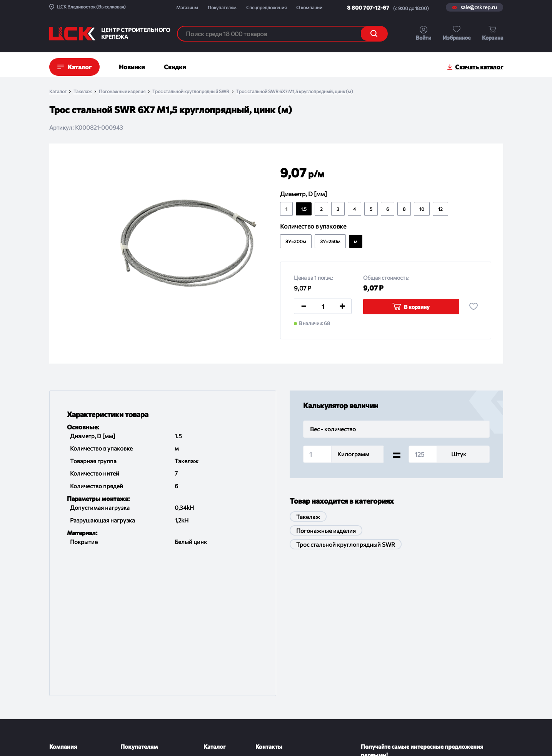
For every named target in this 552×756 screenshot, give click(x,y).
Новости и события (73, 657)
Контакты (61, 687)
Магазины (187, 7)
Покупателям (222, 7)
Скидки (175, 67)
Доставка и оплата (143, 627)
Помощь (131, 702)
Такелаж (83, 91)
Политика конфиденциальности (253, 741)
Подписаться (476, 643)
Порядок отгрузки (143, 672)
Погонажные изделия (122, 91)
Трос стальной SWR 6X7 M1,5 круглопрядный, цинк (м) (295, 91)
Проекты (60, 642)
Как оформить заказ (146, 642)
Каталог (58, 91)
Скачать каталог (479, 67)
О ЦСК (58, 627)
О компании (309, 7)
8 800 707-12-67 (368, 8)
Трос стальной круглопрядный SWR (191, 91)
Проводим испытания (147, 687)
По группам (218, 627)
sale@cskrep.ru (479, 7)
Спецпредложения (266, 7)
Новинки (132, 67)
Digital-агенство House (477, 737)
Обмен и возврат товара (150, 657)
